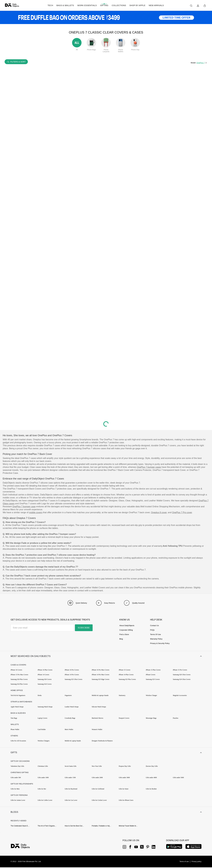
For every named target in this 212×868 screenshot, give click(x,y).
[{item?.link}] (23, 847)
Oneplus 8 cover (159, 512)
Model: (194, 63)
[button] (106, 656)
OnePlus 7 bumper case (24, 507)
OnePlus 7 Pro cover (182, 512)
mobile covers (36, 512)
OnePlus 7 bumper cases (149, 467)
